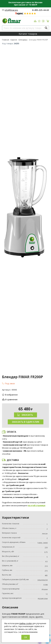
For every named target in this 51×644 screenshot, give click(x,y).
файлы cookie (26, 623)
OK (26, 637)
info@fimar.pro (11, 10)
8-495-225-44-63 (41, 10)
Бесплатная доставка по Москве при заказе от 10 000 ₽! (26, 4)
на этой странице (37, 505)
